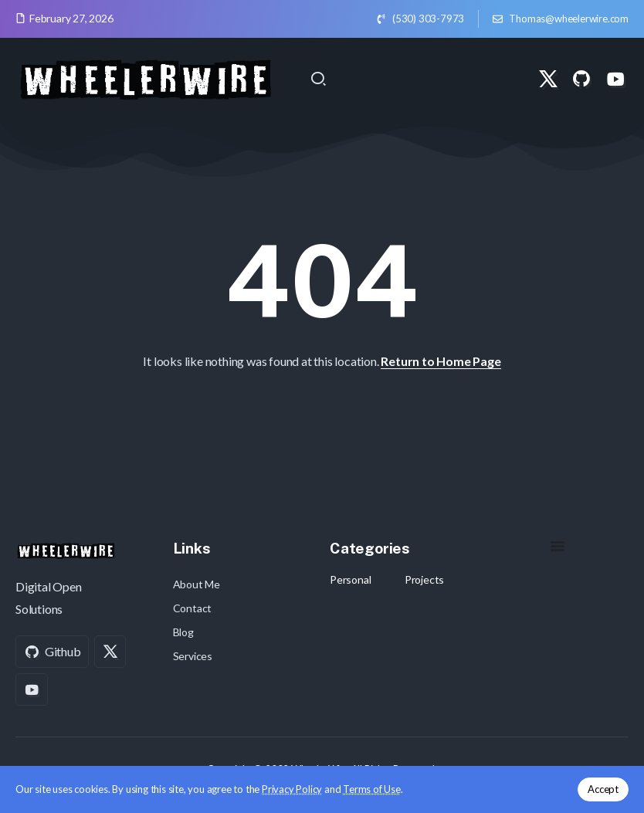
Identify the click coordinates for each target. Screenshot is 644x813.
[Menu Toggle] (558, 546)
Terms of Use (372, 789)
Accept (603, 789)
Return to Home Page (441, 361)
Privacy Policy (292, 789)
